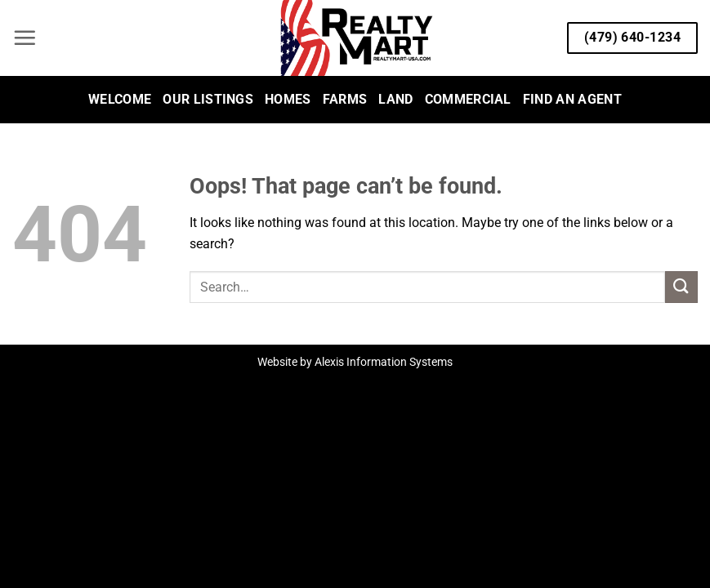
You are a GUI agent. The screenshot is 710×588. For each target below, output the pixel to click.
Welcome (120, 99)
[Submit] (681, 287)
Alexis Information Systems (384, 362)
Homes (288, 99)
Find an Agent (572, 99)
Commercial (468, 99)
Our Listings (208, 99)
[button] (25, 38)
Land (395, 99)
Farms (345, 99)
